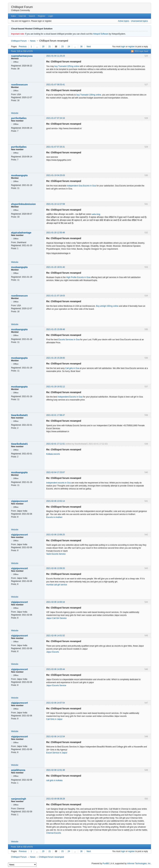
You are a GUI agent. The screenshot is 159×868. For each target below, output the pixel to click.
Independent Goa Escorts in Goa (81, 186)
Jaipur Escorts (53, 652)
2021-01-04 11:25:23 (56, 56)
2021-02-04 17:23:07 (56, 472)
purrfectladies (19, 118)
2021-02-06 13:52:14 (56, 501)
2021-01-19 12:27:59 (56, 204)
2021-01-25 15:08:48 (56, 329)
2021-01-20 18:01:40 (56, 267)
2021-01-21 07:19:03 (56, 296)
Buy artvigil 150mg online (107, 306)
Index (13, 16)
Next (89, 47)
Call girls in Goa (72, 368)
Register (42, 16)
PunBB (106, 863)
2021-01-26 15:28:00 (56, 358)
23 (62, 47)
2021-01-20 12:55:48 (56, 233)
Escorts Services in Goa (69, 340)
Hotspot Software (101, 34)
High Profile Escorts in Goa (78, 277)
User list (22, 16)
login (123, 47)
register (132, 47)
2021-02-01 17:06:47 (56, 415)
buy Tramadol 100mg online (89, 95)
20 (43, 47)
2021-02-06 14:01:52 (56, 636)
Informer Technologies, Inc (139, 863)
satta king (96, 214)
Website (15, 113)
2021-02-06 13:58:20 (56, 568)
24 (69, 47)
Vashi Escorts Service (56, 554)
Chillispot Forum (22, 7)
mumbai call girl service (57, 585)
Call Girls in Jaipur (54, 719)
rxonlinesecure (19, 85)
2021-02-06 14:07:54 (56, 703)
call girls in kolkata (54, 780)
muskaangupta (19, 175)
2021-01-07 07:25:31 (56, 147)
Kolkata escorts (53, 454)
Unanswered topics (139, 21)
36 (81, 47)
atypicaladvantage (21, 233)
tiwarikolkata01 (19, 415)
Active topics (124, 21)
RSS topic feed (141, 51)
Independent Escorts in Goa (70, 397)
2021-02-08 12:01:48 (56, 770)
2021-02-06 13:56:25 (56, 535)
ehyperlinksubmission (23, 204)
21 (50, 47)
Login (51, 16)
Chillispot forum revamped (54, 41)
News (33, 41)
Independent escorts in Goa (59, 483)
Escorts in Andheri (54, 517)
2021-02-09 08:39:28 (56, 799)
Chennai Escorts (54, 833)
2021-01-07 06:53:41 (56, 85)
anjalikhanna (18, 770)
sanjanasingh (19, 799)
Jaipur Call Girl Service (56, 618)
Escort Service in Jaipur (57, 753)
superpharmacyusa (22, 56)
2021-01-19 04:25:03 (56, 175)
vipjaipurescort (19, 501)
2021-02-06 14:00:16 (56, 602)
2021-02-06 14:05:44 (56, 669)
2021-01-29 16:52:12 (56, 387)
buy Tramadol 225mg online (67, 66)
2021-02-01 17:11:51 (56, 444)
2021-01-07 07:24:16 (56, 118)
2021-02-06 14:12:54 (56, 737)
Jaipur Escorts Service (56, 685)
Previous (23, 47)
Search (32, 16)
